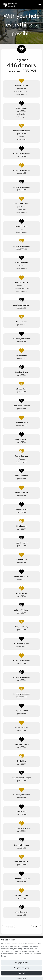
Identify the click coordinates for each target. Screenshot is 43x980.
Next (36, 927)
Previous (8, 927)
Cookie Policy (21, 978)
